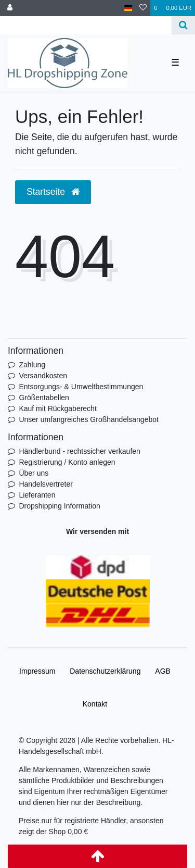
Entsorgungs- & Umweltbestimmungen (81, 387)
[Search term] (86, 25)
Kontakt (95, 704)
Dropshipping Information (59, 506)
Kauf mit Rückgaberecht (57, 408)
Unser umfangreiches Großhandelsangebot (89, 419)
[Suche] (183, 25)
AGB (163, 671)
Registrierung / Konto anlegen (67, 462)
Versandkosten (43, 376)
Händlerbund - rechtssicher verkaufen (79, 451)
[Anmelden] (10, 8)
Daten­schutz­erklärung (105, 671)
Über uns (34, 473)
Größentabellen (44, 398)
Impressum (37, 671)
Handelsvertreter (46, 484)
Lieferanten (37, 495)
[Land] (128, 8)
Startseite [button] (53, 192)
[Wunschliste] (143, 8)
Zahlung (32, 365)
